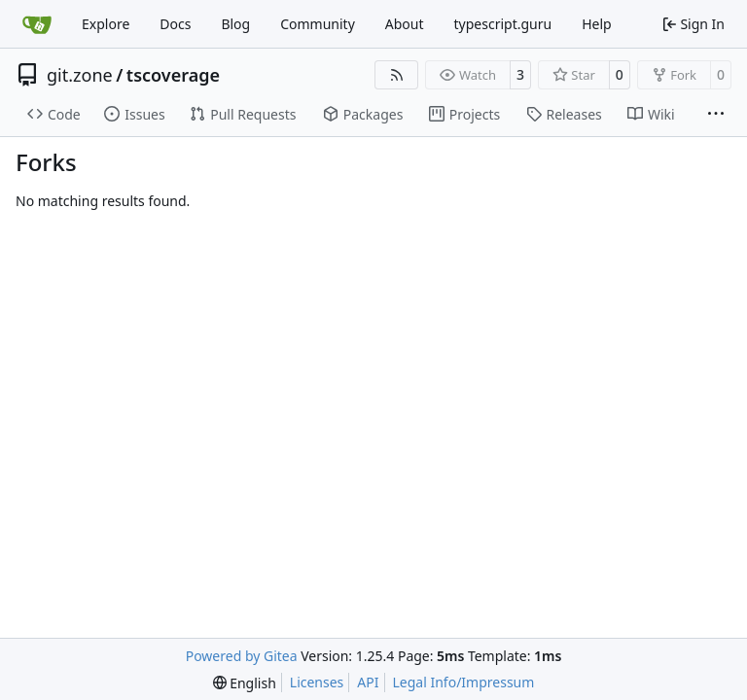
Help (597, 24)
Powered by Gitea (242, 656)
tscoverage (173, 75)
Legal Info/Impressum (464, 682)
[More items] (716, 115)
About (405, 24)
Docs (175, 24)
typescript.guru (503, 24)
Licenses (317, 682)
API (368, 682)
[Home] (37, 24)
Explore (106, 24)
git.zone (80, 75)
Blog (235, 24)
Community (318, 24)
